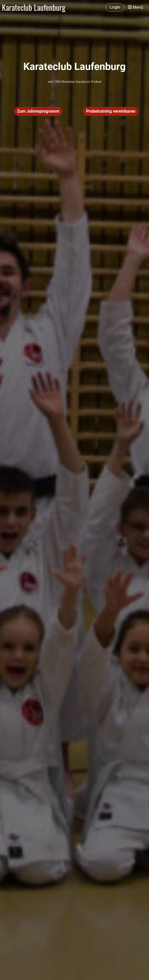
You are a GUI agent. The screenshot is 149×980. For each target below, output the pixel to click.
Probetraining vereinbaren (111, 111)
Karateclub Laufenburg (34, 7)
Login (115, 7)
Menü (136, 7)
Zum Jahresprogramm (38, 111)
